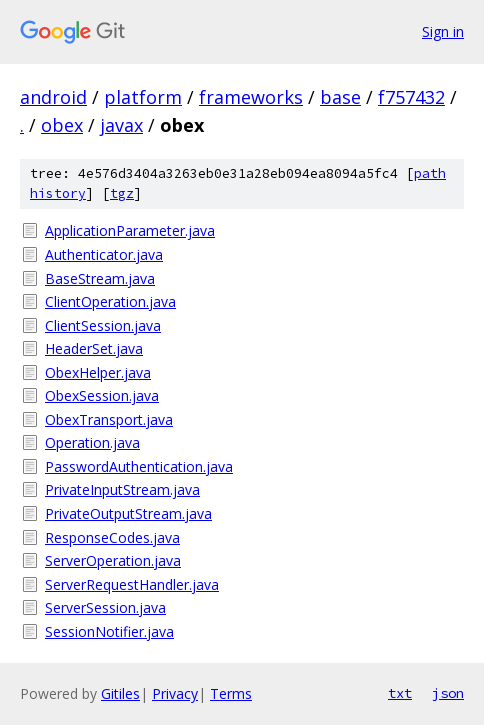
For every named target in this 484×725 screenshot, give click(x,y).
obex (62, 125)
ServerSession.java (105, 607)
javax (121, 125)
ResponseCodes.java (112, 537)
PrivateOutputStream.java (128, 513)
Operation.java (92, 442)
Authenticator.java (104, 254)
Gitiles (120, 693)
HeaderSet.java (94, 348)
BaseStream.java (100, 278)
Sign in (443, 31)
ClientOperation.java (110, 301)
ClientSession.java (103, 325)
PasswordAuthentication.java (139, 466)
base (340, 97)
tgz (122, 193)
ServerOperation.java (113, 560)
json (448, 693)
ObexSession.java (102, 395)
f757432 (411, 97)
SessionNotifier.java (109, 631)
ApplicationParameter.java (130, 230)
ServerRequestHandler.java (132, 584)
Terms (231, 693)
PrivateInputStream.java (122, 489)
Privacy (175, 693)
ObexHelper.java (98, 372)
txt (400, 693)
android (53, 97)
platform (143, 97)
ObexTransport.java (109, 419)
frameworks (251, 97)
